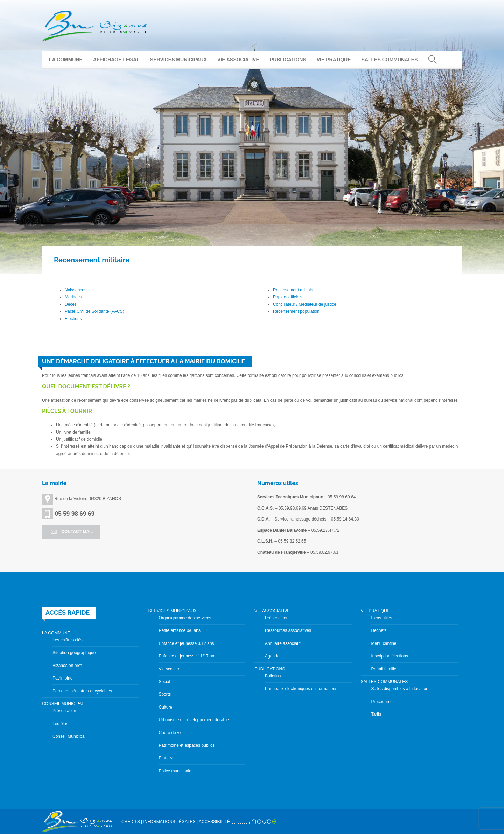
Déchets (379, 630)
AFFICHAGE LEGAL (116, 60)
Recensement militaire (294, 290)
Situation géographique (74, 653)
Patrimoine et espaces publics (187, 745)
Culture (166, 707)
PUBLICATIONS (288, 60)
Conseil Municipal (69, 736)
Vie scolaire (170, 669)
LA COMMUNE (66, 60)
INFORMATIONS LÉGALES (169, 822)
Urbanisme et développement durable (194, 720)
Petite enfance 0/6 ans (180, 630)
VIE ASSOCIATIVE (238, 60)
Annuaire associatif (283, 643)
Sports (165, 694)
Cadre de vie (171, 733)
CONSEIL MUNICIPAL (63, 704)
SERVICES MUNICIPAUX (178, 60)
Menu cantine (384, 643)
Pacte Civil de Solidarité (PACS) (94, 311)
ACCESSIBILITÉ (214, 822)
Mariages (73, 297)
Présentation (64, 711)
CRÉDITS (131, 822)
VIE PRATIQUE (334, 60)
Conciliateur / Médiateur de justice (305, 304)
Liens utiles (382, 618)
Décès (71, 304)
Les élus (60, 724)
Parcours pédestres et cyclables (82, 691)
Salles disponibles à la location (400, 689)
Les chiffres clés (68, 640)
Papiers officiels (288, 297)
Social (165, 682)
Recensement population (296, 311)
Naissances (76, 290)
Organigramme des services (185, 618)
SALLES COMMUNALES (390, 60)
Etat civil (167, 758)
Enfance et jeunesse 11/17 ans (188, 656)
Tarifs (376, 714)
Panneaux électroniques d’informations (301, 689)
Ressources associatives (288, 630)
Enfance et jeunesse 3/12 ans (187, 643)
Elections (73, 319)
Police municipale (175, 771)
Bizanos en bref (67, 666)
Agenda (272, 656)
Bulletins (273, 676)
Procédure (381, 702)
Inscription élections (390, 656)
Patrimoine (62, 678)
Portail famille (384, 669)
